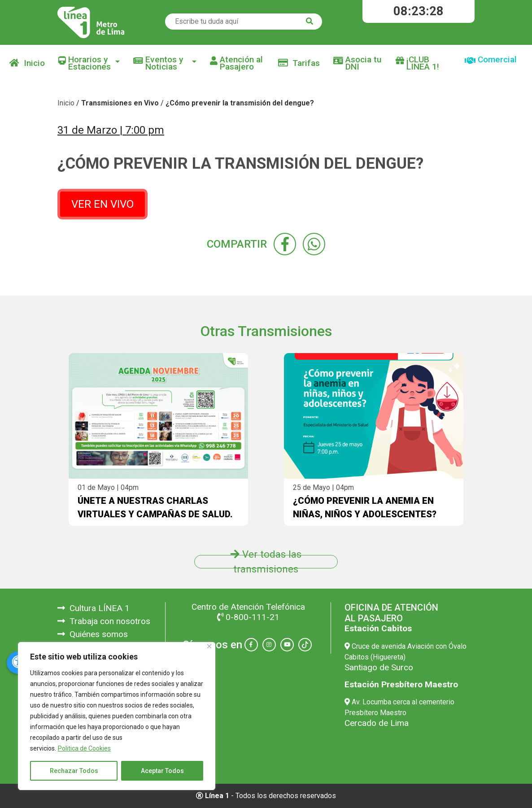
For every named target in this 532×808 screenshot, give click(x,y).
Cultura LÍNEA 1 (94, 608)
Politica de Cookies (84, 748)
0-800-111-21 (248, 617)
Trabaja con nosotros (104, 621)
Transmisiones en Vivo (120, 103)
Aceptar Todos (162, 771)
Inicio (27, 63)
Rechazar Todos (74, 771)
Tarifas (299, 63)
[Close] (209, 646)
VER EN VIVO (102, 204)
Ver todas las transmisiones (266, 562)
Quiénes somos (93, 634)
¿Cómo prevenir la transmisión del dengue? (240, 103)
